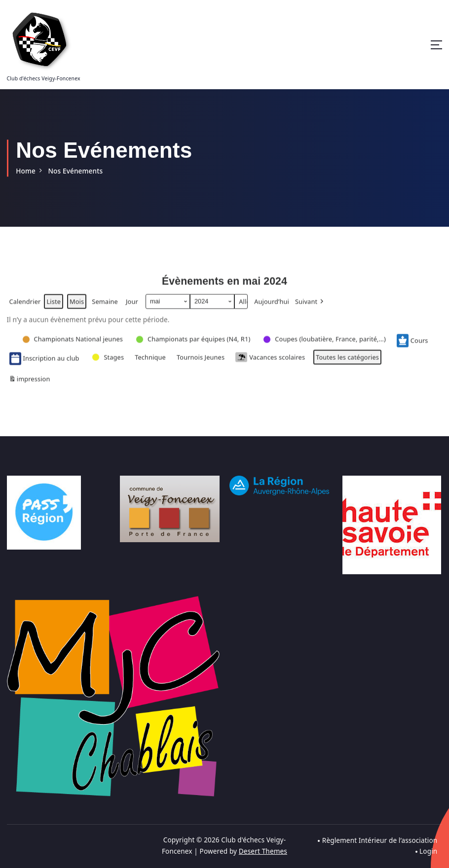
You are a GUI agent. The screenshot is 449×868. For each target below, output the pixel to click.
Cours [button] (411, 345)
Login (428, 850)
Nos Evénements (75, 171)
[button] (310, 306)
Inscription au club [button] (44, 363)
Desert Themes (263, 850)
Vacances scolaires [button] (269, 362)
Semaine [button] (105, 306)
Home (26, 171)
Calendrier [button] (25, 308)
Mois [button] (77, 306)
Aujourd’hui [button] (271, 306)
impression (30, 385)
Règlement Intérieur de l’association (380, 839)
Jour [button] (131, 306)
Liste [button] (53, 308)
